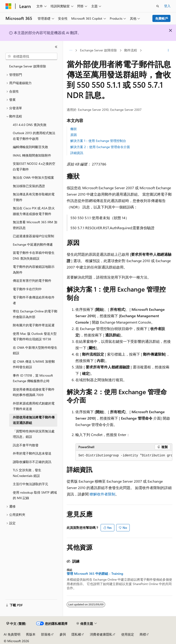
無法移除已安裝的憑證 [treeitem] (29, 186)
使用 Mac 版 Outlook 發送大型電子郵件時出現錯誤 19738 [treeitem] (35, 336)
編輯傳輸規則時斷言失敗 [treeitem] (30, 147)
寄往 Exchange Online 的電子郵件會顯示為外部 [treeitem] (35, 314)
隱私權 (76, 634)
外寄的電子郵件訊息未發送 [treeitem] (32, 453)
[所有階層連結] (71, 51)
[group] (124, 456)
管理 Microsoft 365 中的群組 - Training (95, 574)
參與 (63, 634)
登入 (167, 6)
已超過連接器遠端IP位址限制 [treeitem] (33, 236)
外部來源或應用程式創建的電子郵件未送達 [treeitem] (34, 406)
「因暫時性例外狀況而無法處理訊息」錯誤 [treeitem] (34, 434)
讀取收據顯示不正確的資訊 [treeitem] (32, 462)
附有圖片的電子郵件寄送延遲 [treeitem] (34, 325)
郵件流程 (131, 50)
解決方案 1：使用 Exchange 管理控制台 (98, 141)
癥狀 (74, 129)
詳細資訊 (77, 153)
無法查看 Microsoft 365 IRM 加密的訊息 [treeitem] (35, 225)
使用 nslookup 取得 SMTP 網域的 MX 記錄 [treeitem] (35, 495)
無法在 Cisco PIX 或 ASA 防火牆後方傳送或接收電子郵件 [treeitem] (34, 211)
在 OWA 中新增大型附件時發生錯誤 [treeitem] (35, 350)
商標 (143, 634)
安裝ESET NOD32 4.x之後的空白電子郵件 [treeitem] (34, 166)
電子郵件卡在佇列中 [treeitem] (27, 289)
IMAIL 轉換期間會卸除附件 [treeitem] (32, 155)
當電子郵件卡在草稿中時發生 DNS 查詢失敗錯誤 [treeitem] (34, 255)
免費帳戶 (162, 18)
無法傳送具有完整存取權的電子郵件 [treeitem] (34, 197)
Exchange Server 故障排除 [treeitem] (28, 66)
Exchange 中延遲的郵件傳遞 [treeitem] (33, 244)
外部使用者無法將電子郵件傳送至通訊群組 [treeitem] (34, 420)
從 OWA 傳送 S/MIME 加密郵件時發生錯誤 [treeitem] (34, 364)
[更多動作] (168, 51)
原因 (74, 135)
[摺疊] (56, 47)
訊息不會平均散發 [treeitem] (26, 445)
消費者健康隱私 (101, 634)
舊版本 (31, 634)
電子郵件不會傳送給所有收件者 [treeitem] (34, 300)
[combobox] (31, 56)
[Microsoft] (8, 6)
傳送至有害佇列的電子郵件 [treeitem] (32, 281)
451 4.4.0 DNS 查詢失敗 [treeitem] (30, 125)
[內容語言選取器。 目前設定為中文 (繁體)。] (16, 624)
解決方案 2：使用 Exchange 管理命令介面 (100, 147)
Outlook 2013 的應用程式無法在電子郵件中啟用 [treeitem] (34, 136)
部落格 (46, 634)
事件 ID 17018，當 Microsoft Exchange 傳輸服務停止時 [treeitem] (33, 378)
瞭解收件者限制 (102, 494)
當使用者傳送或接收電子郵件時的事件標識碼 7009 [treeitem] (34, 392)
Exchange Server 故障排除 (98, 50)
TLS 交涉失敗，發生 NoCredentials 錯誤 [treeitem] (27, 473)
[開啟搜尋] (158, 6)
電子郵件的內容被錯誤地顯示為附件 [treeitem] (34, 269)
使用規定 (128, 634)
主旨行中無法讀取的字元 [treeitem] (30, 484)
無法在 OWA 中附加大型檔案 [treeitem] (33, 177)
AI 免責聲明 (12, 634)
